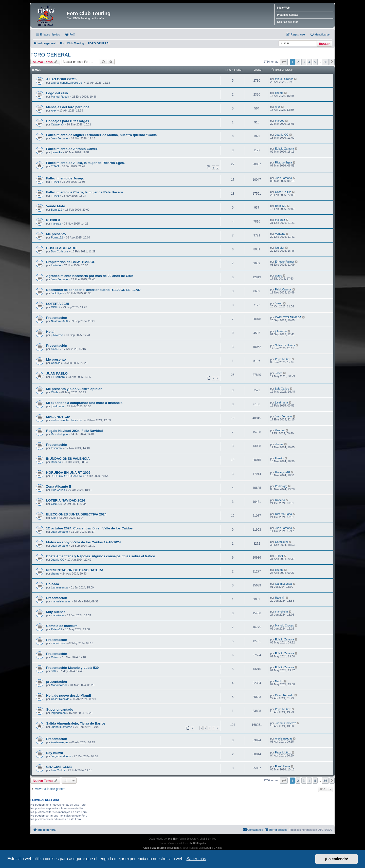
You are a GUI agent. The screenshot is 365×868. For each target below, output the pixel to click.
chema (279, 93)
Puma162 (57, 237)
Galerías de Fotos (288, 22)
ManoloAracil (59, 685)
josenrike (57, 152)
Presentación (57, 346)
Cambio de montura (62, 626)
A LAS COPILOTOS (61, 79)
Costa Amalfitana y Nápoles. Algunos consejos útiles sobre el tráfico (101, 556)
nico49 (55, 349)
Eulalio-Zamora (285, 149)
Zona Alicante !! (59, 486)
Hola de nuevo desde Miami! (69, 696)
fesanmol (57, 448)
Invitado (56, 265)
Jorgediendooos (61, 756)
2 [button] (298, 62)
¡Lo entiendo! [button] (336, 859)
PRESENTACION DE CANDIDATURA (75, 570)
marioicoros (58, 643)
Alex (54, 110)
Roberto (56, 462)
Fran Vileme (282, 766)
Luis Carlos (282, 389)
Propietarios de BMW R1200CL (71, 262)
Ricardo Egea (284, 162)
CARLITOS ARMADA (288, 317)
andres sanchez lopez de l (67, 83)
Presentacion (57, 318)
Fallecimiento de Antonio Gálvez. (72, 149)
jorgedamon (58, 713)
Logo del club (57, 93)
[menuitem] (70, 34)
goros (279, 275)
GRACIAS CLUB (59, 767)
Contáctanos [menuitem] (253, 829)
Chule (55, 392)
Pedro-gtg (281, 486)
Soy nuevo (55, 753)
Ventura (280, 234)
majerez (56, 224)
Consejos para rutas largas (68, 121)
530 (53, 671)
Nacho (279, 681)
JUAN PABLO (57, 373)
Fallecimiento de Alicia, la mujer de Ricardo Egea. (85, 163)
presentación (57, 682)
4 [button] (309, 62)
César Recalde (60, 699)
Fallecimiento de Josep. (65, 178)
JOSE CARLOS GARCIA (66, 476)
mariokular (57, 615)
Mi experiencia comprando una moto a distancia (84, 403)
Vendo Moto (56, 206)
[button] (284, 62)
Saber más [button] (196, 859)
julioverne (57, 335)
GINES (55, 307)
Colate (55, 657)
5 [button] (315, 62)
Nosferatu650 (59, 321)
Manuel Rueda (60, 97)
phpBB (172, 839)
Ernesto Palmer (285, 262)
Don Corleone (60, 251)
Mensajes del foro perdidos (68, 107)
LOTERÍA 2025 (58, 304)
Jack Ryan (57, 293)
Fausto (279, 458)
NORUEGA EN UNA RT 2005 (68, 473)
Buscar (324, 44)
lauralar (280, 248)
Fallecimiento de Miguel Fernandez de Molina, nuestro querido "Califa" (102, 135)
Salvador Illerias (285, 345)
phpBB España (197, 843)
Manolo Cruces (284, 625)
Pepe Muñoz (283, 359)
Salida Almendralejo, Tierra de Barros (76, 723)
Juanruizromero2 (61, 727)
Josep (279, 303)
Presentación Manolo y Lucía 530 (72, 668)
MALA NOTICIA (58, 417)
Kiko (54, 518)
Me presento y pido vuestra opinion (74, 389)
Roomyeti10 (282, 472)
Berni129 (57, 210)
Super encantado (60, 709)
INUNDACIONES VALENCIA (68, 459)
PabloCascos (283, 289)
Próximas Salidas (288, 15)
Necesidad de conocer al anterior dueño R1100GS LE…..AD (93, 290)
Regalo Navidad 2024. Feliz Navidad (75, 431)
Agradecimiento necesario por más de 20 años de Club (90, 276)
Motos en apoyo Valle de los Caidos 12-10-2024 (84, 542)
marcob (280, 121)
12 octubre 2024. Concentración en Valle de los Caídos (89, 528)
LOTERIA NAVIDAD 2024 (66, 500)
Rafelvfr (280, 598)
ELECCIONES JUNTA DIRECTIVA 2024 (76, 514)
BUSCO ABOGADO (61, 248)
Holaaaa (53, 584)
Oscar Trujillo (283, 192)
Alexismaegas (60, 742)
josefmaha (57, 406)
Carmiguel (281, 542)
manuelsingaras (61, 601)
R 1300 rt (53, 220)
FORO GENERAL (51, 55)
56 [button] (325, 62)
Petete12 (57, 629)
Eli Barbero (58, 377)
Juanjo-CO (282, 135)
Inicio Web (283, 8)
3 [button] (304, 62)
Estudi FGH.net (213, 848)
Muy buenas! (56, 612)
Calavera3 (57, 124)
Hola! (50, 332)
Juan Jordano (59, 138)
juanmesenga (59, 587)
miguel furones (284, 79)
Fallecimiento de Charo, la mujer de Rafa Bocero (85, 192)
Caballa (56, 363)
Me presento (56, 234)
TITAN (55, 166)
